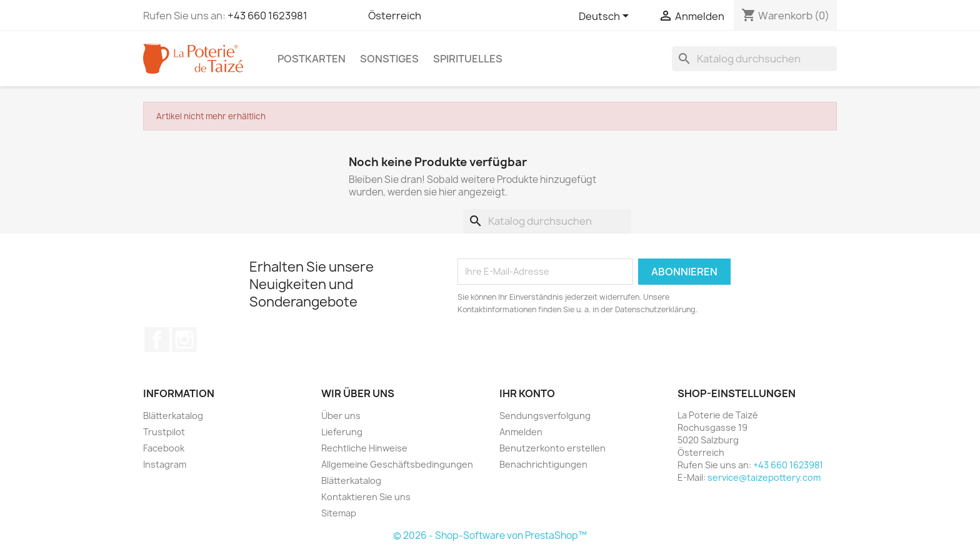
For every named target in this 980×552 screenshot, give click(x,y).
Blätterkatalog (173, 416)
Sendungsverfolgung (545, 416)
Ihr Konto (527, 393)
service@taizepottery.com (764, 477)
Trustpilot (164, 432)
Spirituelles (468, 59)
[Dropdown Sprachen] (606, 17)
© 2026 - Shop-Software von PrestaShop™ (490, 535)
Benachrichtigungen (543, 464)
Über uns (341, 416)
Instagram (184, 340)
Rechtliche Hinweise (364, 448)
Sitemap (339, 513)
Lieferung (342, 432)
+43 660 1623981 (267, 16)
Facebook (157, 340)
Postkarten (312, 59)
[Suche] (754, 59)
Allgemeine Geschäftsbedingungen (397, 464)
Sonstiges (389, 59)
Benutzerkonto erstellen (552, 448)
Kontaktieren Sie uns (366, 497)
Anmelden (521, 432)
